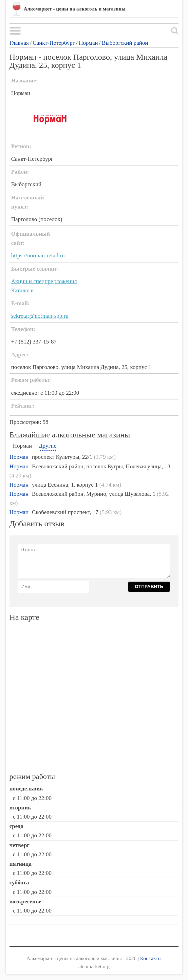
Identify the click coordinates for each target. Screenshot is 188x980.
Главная (19, 43)
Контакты (151, 958)
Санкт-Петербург (54, 43)
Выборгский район (125, 43)
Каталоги (23, 290)
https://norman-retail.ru (38, 256)
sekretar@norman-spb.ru (40, 316)
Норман (88, 43)
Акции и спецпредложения (44, 281)
